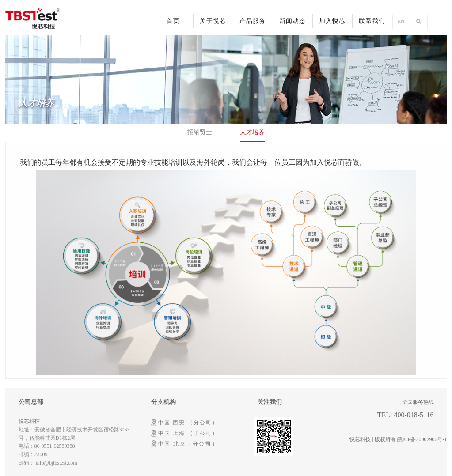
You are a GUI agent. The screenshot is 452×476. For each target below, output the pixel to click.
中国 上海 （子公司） (188, 433)
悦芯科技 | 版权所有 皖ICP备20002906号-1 (398, 439)
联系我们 (372, 21)
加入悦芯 (332, 21)
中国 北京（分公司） (188, 444)
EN (401, 21)
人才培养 (252, 132)
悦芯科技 (29, 421)
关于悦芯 (213, 21)
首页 (173, 21)
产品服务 (253, 21)
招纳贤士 (200, 132)
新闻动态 (292, 21)
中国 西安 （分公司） (188, 423)
